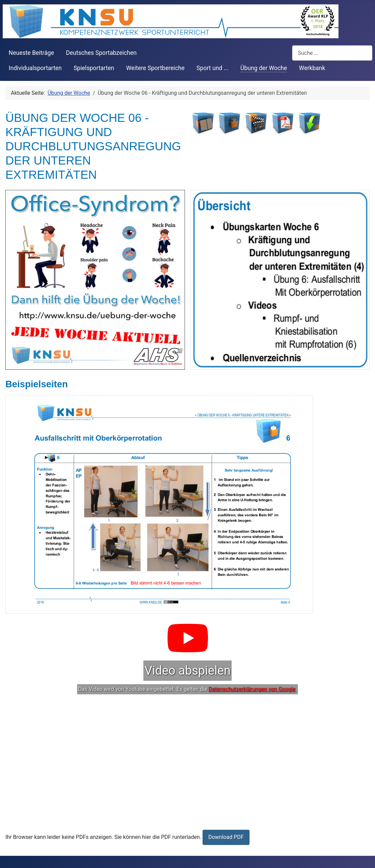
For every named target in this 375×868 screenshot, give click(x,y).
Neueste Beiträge (31, 53)
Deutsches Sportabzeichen (101, 53)
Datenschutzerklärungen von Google (252, 689)
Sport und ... (213, 68)
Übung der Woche (264, 68)
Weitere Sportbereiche (155, 68)
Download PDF (226, 837)
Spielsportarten (94, 68)
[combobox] (332, 53)
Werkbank (312, 68)
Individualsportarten (35, 68)
